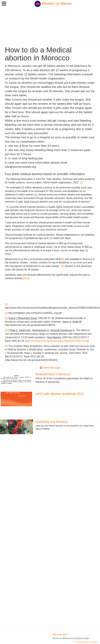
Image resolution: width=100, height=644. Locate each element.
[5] (28, 278)
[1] (81, 182)
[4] (25, 278)
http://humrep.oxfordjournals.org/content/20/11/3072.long (57, 341)
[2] (63, 259)
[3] (62, 266)
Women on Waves (53, 3)
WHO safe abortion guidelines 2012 (60, 394)
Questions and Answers (52, 422)
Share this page (50, 368)
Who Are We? (60, 635)
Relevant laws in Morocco (53, 374)
